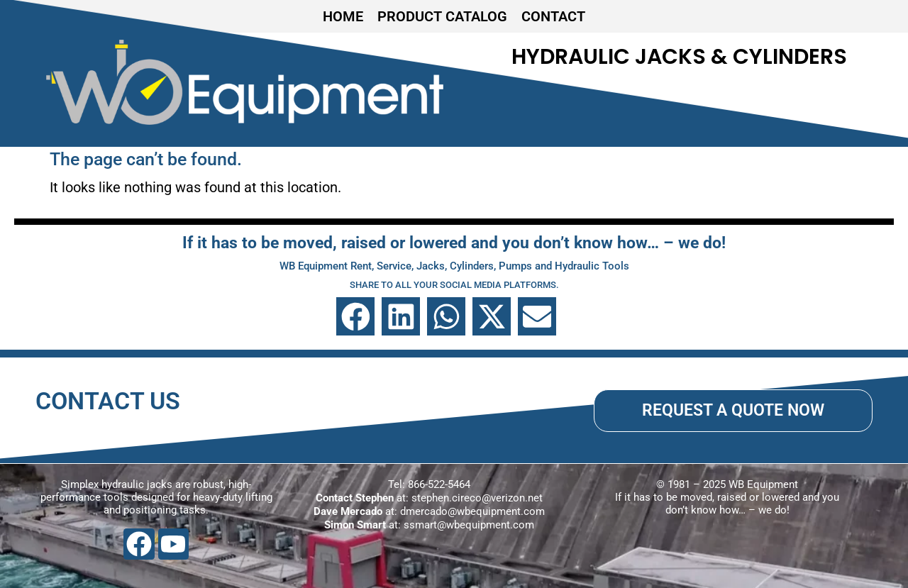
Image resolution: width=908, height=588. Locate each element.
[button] (355, 316)
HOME (343, 16)
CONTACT (553, 16)
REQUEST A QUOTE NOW (733, 410)
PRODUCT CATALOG (442, 16)
